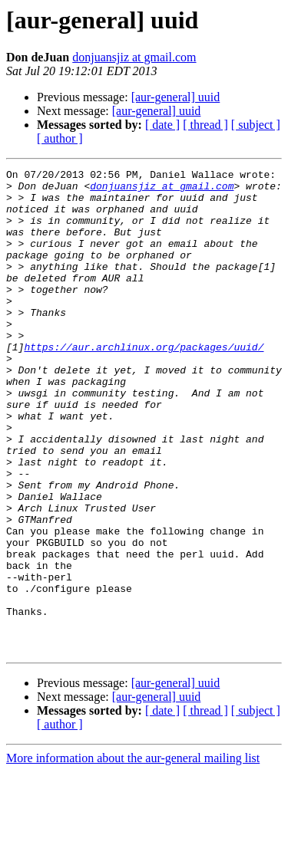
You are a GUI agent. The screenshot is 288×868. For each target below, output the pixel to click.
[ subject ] (256, 125)
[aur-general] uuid (176, 97)
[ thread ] (205, 125)
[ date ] (162, 125)
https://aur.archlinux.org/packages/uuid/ (144, 383)
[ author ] (60, 138)
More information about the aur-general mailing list (133, 855)
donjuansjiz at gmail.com (134, 57)
